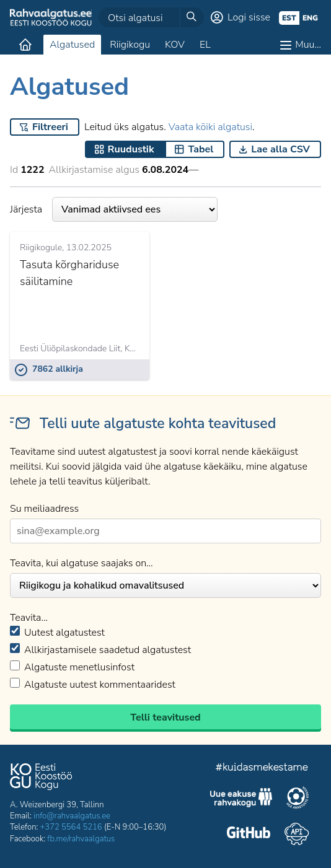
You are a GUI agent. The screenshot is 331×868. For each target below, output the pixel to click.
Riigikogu (130, 45)
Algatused (72, 45)
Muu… (308, 45)
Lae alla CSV (280, 149)
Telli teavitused (165, 717)
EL (205, 45)
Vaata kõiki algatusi (210, 127)
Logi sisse (249, 17)
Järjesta (114, 209)
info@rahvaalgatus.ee (72, 816)
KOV (175, 45)
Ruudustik (131, 149)
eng (310, 18)
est (289, 18)
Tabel (201, 149)
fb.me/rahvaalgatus (81, 839)
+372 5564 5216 (71, 827)
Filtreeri (50, 127)
